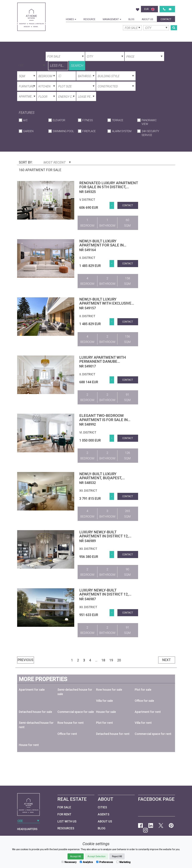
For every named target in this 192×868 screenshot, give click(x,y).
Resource (89, 19)
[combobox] (31, 65)
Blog (131, 19)
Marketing (123, 862)
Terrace (118, 120)
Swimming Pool (63, 131)
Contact (166, 19)
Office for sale (144, 701)
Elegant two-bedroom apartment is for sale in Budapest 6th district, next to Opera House (106, 422)
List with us (67, 821)
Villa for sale (104, 701)
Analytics (86, 862)
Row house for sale (109, 690)
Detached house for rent (113, 734)
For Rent (64, 814)
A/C (25, 120)
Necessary (69, 862)
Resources (66, 828)
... (96, 660)
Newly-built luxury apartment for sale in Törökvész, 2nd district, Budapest (103, 247)
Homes (71, 19)
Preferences (105, 862)
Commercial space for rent (153, 734)
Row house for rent (71, 723)
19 (111, 660)
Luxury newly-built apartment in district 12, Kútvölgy (104, 536)
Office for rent (67, 734)
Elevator (59, 120)
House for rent (29, 745)
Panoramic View (149, 122)
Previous (25, 660)
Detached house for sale (35, 712)
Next (167, 660)
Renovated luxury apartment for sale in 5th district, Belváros (109, 187)
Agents (104, 814)
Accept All (76, 856)
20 (119, 660)
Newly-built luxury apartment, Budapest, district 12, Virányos (101, 478)
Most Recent (57, 162)
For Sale (64, 807)
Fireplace (89, 131)
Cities (102, 807)
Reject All (117, 856)
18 (103, 660)
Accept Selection (97, 856)
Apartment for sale (32, 690)
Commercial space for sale (76, 712)
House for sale (106, 712)
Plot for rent (104, 723)
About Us (147, 19)
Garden (28, 131)
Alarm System (122, 131)
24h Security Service (150, 133)
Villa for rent (143, 723)
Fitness (88, 120)
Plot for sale (143, 690)
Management (112, 19)
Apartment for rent (148, 712)
